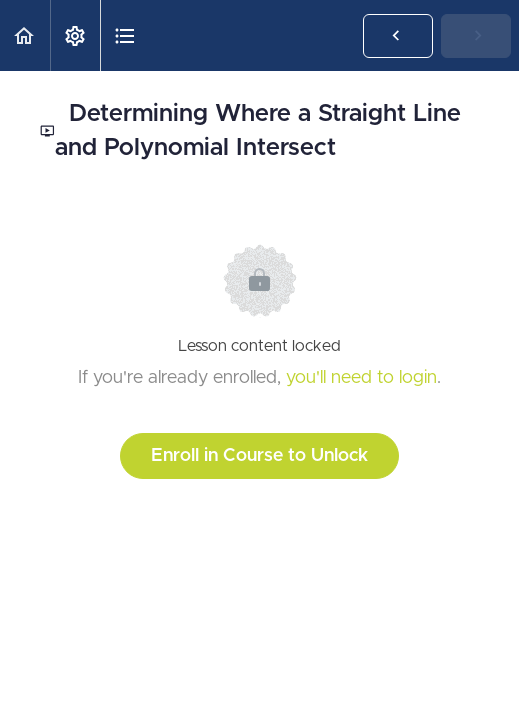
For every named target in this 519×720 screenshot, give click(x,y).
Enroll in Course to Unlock (259, 456)
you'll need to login (361, 378)
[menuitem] (75, 35)
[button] (25, 35)
